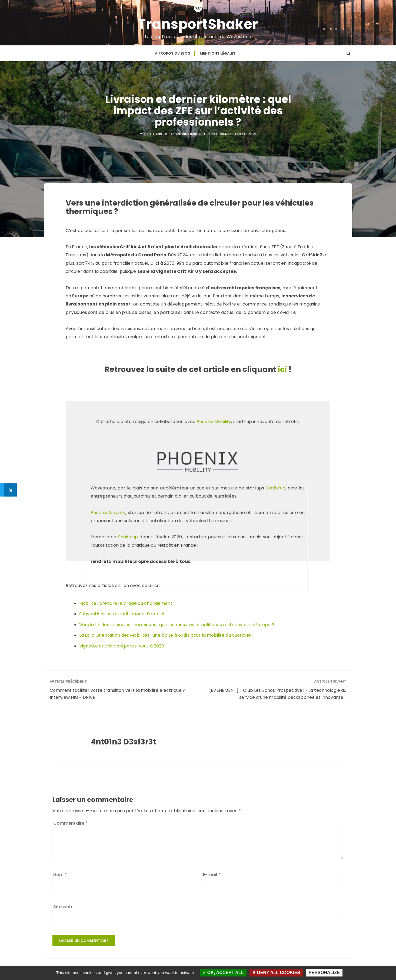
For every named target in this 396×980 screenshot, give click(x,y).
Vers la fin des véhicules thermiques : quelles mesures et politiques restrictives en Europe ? (177, 624)
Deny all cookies (276, 973)
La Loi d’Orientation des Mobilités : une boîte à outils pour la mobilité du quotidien (166, 635)
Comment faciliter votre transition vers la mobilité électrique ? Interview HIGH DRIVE (118, 694)
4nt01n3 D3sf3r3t (191, 134)
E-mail (212, 874)
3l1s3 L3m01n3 (218, 134)
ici (282, 369)
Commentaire (71, 823)
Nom (60, 874)
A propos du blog (173, 53)
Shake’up (276, 487)
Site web (63, 906)
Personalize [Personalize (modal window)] (324, 973)
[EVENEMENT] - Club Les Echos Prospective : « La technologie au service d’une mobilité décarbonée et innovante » (278, 694)
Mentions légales (218, 53)
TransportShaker (198, 24)
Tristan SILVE (246, 134)
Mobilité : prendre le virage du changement (126, 603)
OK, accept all (223, 973)
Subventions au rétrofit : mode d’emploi (122, 613)
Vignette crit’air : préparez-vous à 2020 (122, 645)
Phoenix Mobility (214, 421)
